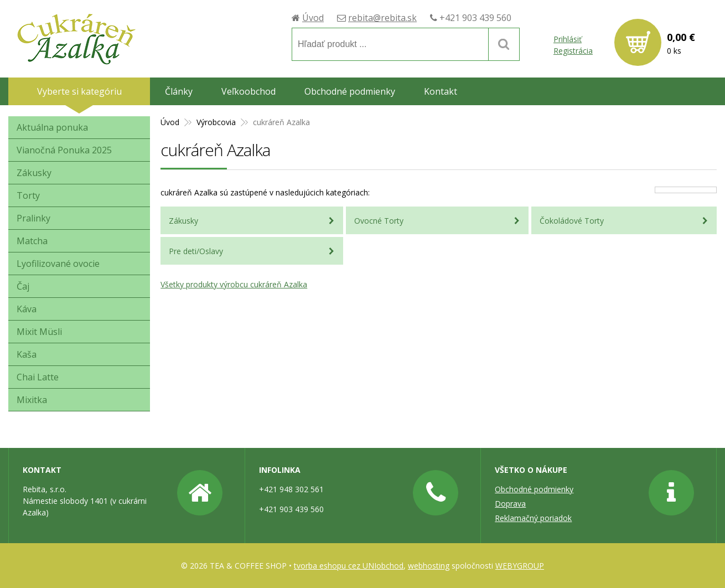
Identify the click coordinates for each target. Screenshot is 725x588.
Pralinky (33, 218)
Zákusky (183, 221)
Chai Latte (38, 377)
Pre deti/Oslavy (196, 251)
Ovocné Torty (379, 221)
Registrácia (573, 51)
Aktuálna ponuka (52, 127)
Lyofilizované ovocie (58, 264)
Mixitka (32, 400)
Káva (27, 309)
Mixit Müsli (39, 332)
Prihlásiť (568, 39)
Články (179, 91)
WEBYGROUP (520, 566)
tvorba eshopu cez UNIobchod (349, 566)
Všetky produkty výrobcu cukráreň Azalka (234, 284)
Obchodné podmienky (350, 91)
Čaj (23, 286)
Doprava (510, 504)
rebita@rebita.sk (382, 17)
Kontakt (441, 91)
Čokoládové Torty (572, 221)
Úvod (313, 17)
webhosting (429, 566)
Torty (28, 195)
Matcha (32, 241)
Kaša (27, 354)
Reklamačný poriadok (533, 518)
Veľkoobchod (248, 91)
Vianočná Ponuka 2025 (64, 150)
